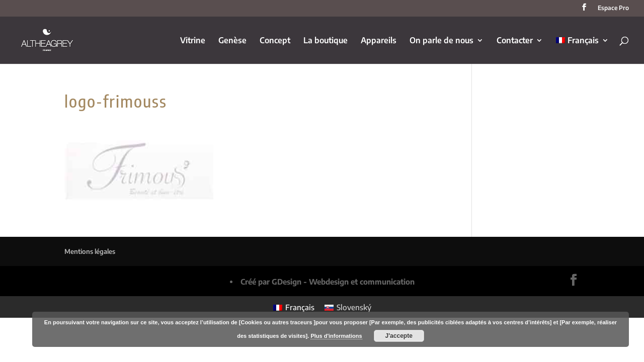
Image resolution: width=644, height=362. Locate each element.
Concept (275, 41)
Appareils (379, 41)
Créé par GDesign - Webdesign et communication (328, 282)
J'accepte (399, 336)
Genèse (232, 41)
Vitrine (193, 41)
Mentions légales (90, 251)
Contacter (515, 41)
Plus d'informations (336, 336)
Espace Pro (613, 8)
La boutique (326, 41)
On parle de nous (441, 41)
